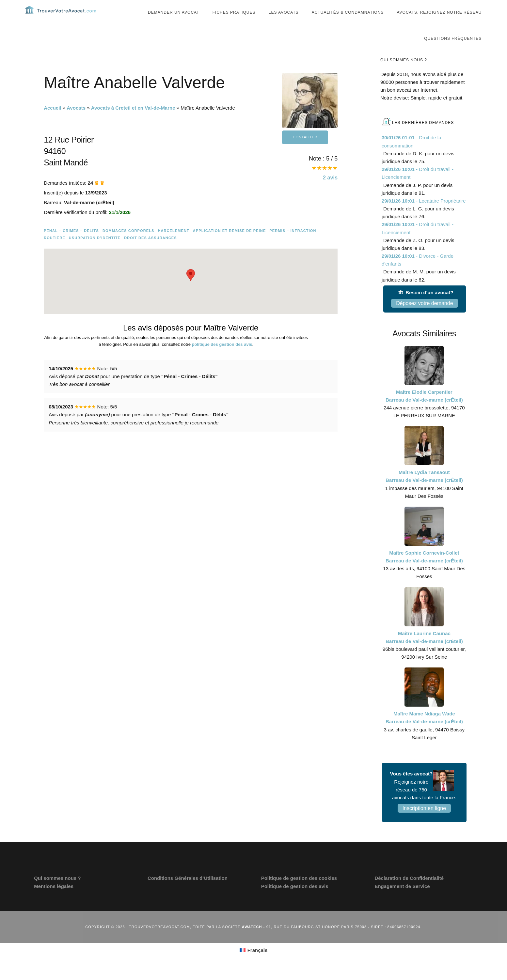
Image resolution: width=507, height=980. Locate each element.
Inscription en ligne (424, 821)
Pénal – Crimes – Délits (71, 244)
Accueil (52, 121)
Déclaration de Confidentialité (409, 891)
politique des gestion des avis (222, 357)
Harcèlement (173, 244)
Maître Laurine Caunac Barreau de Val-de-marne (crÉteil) (424, 650)
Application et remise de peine (230, 244)
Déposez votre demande (424, 316)
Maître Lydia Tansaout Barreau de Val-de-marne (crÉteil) (424, 489)
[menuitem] (254, 963)
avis (329, 191)
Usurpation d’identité (95, 251)
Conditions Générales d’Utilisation (188, 891)
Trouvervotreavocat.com (65, 16)
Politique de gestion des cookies (299, 891)
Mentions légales (54, 899)
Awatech (252, 940)
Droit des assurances (151, 251)
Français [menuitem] (258, 963)
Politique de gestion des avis (295, 899)
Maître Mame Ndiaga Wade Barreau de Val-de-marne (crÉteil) (424, 731)
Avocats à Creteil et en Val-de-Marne (133, 121)
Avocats (76, 121)
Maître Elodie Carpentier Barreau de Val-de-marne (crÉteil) (424, 409)
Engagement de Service (402, 899)
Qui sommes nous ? (57, 891)
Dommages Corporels (128, 244)
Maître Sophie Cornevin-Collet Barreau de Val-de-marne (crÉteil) (424, 570)
